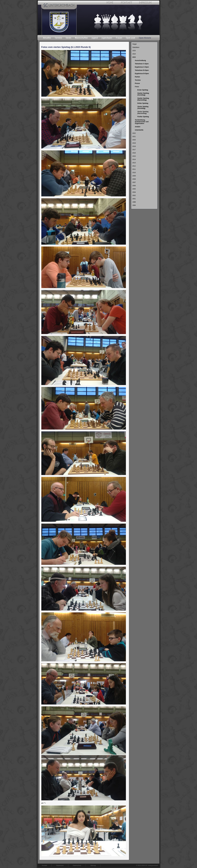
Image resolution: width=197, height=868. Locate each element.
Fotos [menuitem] (137, 87)
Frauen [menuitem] (119, 38)
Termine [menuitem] (58, 38)
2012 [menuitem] (134, 166)
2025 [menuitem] (134, 51)
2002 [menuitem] (134, 195)
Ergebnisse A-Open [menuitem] (142, 67)
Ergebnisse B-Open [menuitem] (142, 74)
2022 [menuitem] (134, 133)
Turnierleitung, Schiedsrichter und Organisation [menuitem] (142, 122)
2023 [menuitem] (134, 57)
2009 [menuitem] (134, 176)
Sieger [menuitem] (135, 44)
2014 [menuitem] (134, 159)
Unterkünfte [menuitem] (139, 130)
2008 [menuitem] (134, 179)
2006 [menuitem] (134, 186)
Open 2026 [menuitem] (130, 38)
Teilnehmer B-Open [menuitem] (142, 70)
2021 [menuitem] (134, 137)
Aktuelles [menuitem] (47, 38)
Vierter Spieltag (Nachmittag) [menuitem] (143, 112)
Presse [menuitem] (137, 83)
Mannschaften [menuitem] (81, 38)
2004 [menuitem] (134, 192)
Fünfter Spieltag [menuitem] (143, 117)
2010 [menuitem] (134, 173)
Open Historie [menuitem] (145, 38)
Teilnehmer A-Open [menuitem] (142, 64)
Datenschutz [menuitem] (77, 865)
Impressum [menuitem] (60, 865)
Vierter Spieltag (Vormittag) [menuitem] (143, 107)
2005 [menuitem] (134, 189)
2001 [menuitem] (134, 199)
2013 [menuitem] (134, 163)
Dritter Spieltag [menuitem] (143, 103)
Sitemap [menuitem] (93, 865)
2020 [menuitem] (134, 140)
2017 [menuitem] (134, 150)
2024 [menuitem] (134, 54)
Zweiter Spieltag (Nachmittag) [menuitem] (143, 99)
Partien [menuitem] (138, 77)
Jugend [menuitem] (95, 38)
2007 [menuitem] (134, 182)
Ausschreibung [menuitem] (140, 60)
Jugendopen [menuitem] (107, 38)
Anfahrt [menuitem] (138, 127)
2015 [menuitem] (134, 156)
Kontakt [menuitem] (45, 865)
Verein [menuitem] (68, 38)
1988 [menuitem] (134, 202)
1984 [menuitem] (134, 205)
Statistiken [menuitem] (136, 47)
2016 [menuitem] (134, 153)
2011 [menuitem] (134, 169)
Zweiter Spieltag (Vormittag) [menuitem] (143, 94)
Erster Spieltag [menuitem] (143, 90)
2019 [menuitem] (134, 143)
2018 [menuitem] (134, 146)
